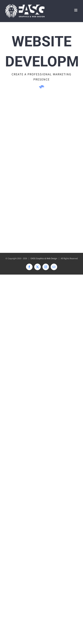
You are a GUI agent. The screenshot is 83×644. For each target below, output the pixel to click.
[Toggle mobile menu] (76, 10)
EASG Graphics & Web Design (44, 258)
